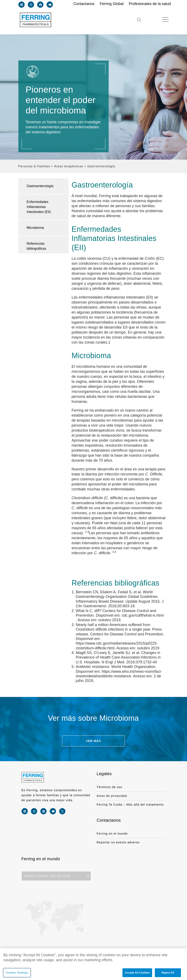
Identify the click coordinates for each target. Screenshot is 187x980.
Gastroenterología (40, 186)
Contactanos (109, 820)
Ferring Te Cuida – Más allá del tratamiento (130, 805)
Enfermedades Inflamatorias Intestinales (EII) (39, 207)
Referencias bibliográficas (36, 246)
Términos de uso (110, 787)
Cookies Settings (17, 973)
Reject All (168, 973)
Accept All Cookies (137, 973)
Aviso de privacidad (112, 796)
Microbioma (35, 228)
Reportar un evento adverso (118, 842)
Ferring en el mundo (112, 834)
